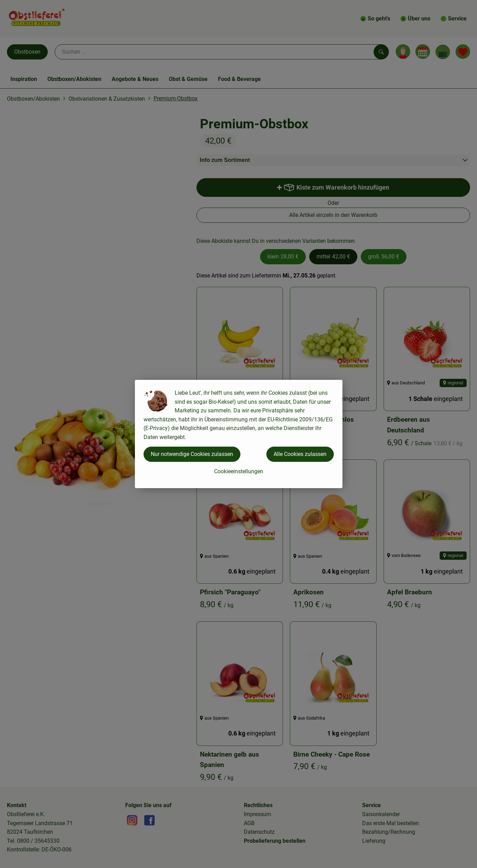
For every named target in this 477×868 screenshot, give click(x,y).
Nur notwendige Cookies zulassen (192, 454)
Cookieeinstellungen (239, 471)
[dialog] (238, 434)
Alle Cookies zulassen (300, 454)
